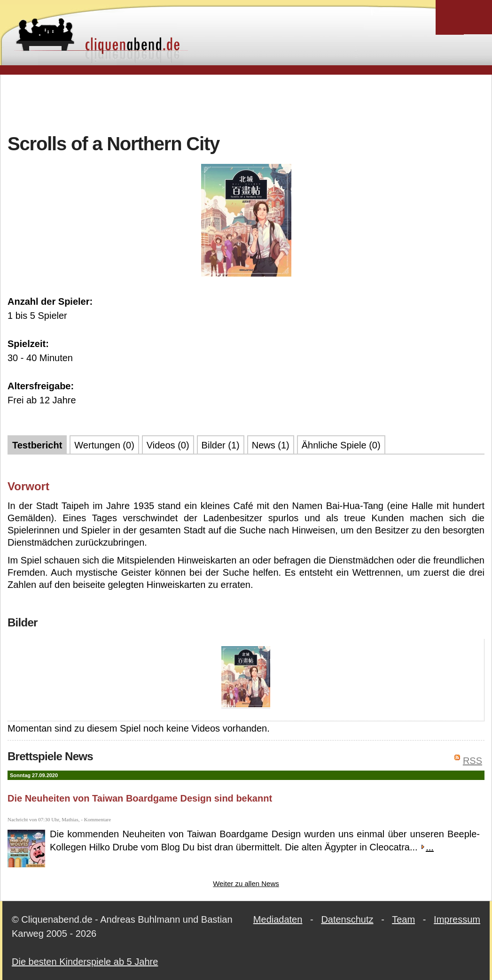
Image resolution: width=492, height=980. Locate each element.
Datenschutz (347, 919)
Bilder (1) (221, 445)
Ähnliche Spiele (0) (341, 445)
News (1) (271, 445)
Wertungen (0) (104, 445)
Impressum (457, 919)
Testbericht (37, 445)
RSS (472, 761)
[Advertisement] (246, 103)
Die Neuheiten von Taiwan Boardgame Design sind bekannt (140, 798)
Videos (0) (168, 445)
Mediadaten (278, 919)
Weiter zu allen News (246, 884)
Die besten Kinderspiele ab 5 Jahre (85, 962)
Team (403, 919)
